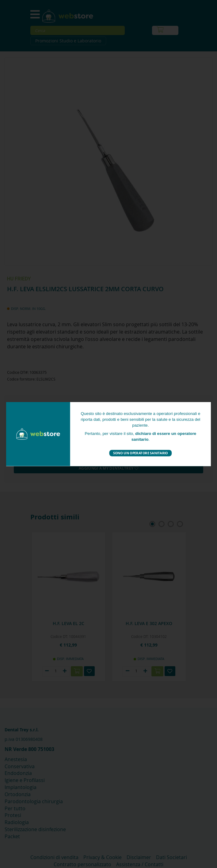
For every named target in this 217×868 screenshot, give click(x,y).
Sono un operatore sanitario (141, 453)
